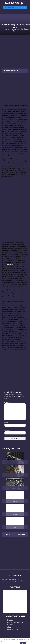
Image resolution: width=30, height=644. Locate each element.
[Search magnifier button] (25, 7)
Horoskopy (11, 625)
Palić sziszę (15, 462)
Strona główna (8, 71)
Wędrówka (15, 514)
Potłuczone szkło (15, 488)
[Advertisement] (15, 51)
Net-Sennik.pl (14, 3)
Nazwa (7, 423)
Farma (7, 534)
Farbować (21, 534)
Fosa (15, 527)
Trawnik (15, 501)
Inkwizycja (10, 264)
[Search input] (14, 7)
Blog (9, 627)
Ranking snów (13, 629)
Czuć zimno (15, 475)
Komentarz (8, 402)
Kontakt (10, 620)
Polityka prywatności (15, 622)
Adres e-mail (8, 430)
